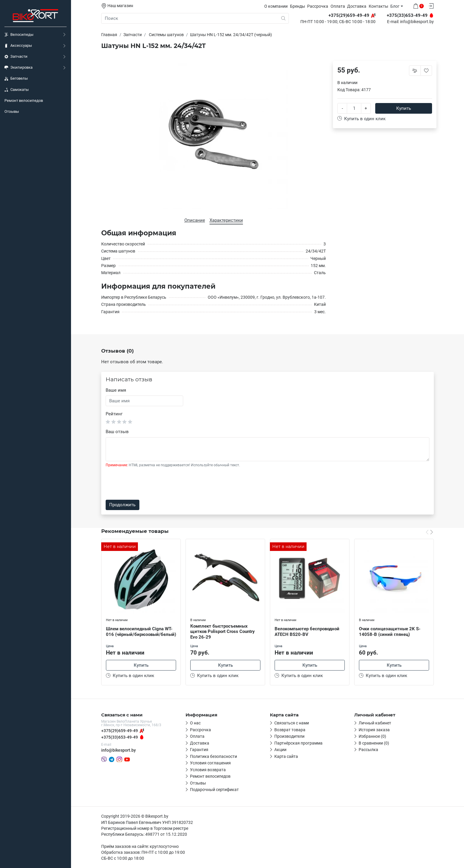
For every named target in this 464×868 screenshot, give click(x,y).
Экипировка (18, 67)
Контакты (378, 6)
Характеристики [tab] (226, 220)
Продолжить (122, 505)
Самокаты (17, 90)
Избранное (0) (372, 736)
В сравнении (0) (374, 743)
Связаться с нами (292, 723)
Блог (395, 6)
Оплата (338, 6)
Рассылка (368, 750)
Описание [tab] (195, 220)
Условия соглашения (210, 763)
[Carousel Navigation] (429, 532)
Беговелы (16, 78)
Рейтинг (114, 414)
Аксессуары (18, 46)
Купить (404, 108)
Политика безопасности (214, 756)
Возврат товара (290, 730)
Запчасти (16, 57)
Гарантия (199, 750)
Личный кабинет (375, 723)
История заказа (374, 730)
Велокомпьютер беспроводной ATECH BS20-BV (307, 632)
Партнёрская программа (298, 743)
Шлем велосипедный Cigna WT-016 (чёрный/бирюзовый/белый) (141, 632)
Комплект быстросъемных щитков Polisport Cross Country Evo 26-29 (223, 632)
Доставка (357, 6)
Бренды (298, 6)
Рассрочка (318, 6)
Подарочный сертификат (214, 790)
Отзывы (12, 111)
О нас (195, 723)
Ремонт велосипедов (24, 101)
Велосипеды (19, 35)
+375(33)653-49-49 (120, 737)
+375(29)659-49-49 (120, 731)
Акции (280, 750)
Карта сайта (286, 756)
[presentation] (151, 484)
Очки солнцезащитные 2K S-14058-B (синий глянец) (390, 632)
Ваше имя (116, 390)
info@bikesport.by (417, 22)
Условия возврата (208, 770)
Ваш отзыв (117, 432)
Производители (289, 736)
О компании (276, 6)
